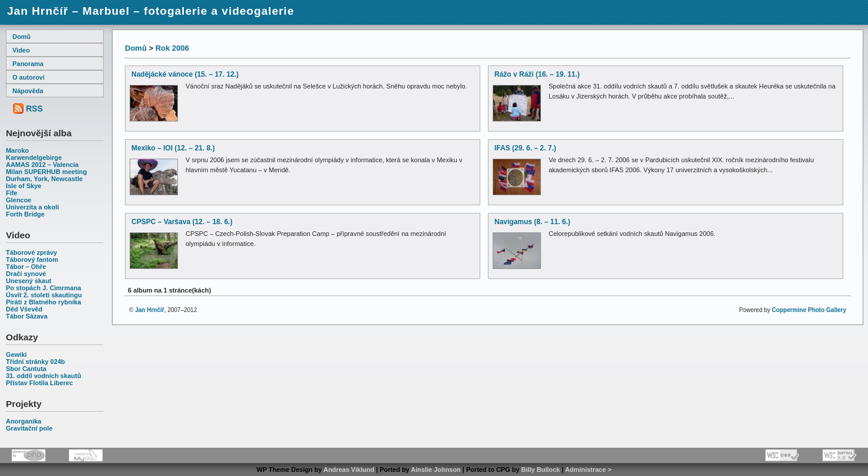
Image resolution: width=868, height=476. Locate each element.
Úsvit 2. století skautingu (44, 295)
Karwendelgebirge (34, 157)
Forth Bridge (25, 214)
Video (21, 50)
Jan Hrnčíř (149, 310)
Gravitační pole (29, 428)
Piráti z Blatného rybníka (44, 302)
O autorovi (29, 77)
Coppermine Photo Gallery (809, 310)
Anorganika (24, 421)
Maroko (17, 150)
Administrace (585, 470)
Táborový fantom (32, 260)
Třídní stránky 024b (35, 362)
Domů (22, 37)
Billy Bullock (541, 470)
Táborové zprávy (32, 252)
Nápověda (28, 91)
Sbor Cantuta (26, 369)
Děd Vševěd (24, 309)
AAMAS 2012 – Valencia (42, 165)
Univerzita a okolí (32, 207)
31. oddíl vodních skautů (44, 376)
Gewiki (16, 354)
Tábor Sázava (27, 316)
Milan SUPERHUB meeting (46, 172)
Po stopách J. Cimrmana (44, 288)
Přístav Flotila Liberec (39, 383)
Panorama (28, 64)
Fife (11, 193)
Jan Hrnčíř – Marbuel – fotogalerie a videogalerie (151, 11)
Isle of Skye (24, 186)
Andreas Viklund (349, 470)
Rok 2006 (172, 48)
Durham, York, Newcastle (44, 179)
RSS (34, 109)
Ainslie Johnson (435, 470)
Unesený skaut (29, 281)
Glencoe (19, 200)
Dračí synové (26, 274)
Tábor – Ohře (26, 267)
